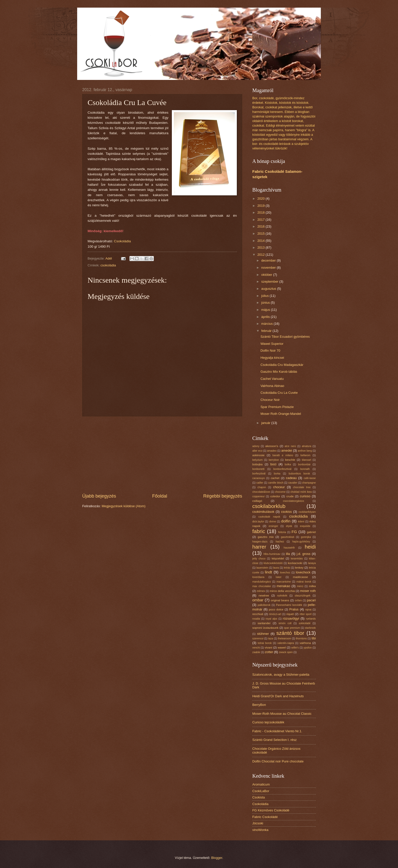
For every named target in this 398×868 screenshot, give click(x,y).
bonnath (305, 469)
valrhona (305, 643)
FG (294, 532)
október (267, 275)
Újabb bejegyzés (99, 496)
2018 (261, 212)
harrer (259, 547)
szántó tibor (290, 633)
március (267, 324)
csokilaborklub (269, 506)
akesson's (272, 446)
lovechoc (285, 573)
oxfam (298, 600)
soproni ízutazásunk (265, 628)
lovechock (303, 572)
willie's (295, 648)
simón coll (285, 623)
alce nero (290, 446)
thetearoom (285, 639)
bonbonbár (304, 464)
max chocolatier (262, 586)
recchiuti (258, 614)
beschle (290, 460)
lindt (268, 572)
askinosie (258, 455)
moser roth (308, 591)
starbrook (310, 628)
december (269, 260)
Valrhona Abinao (272, 386)
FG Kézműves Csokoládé (271, 810)
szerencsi (258, 639)
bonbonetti (258, 469)
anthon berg (305, 451)
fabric (259, 531)
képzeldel (278, 558)
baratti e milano (283, 455)
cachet (275, 478)
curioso (305, 496)
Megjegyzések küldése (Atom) (124, 506)
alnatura (306, 446)
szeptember (270, 282)
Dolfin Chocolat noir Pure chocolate (278, 761)
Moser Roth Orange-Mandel (281, 414)
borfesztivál (259, 474)
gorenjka (306, 537)
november (269, 268)
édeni (301, 522)
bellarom (306, 455)
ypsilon (308, 648)
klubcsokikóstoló (273, 563)
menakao (283, 586)
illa (288, 554)
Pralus (294, 609)
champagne (309, 483)
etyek (289, 526)
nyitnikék (282, 596)
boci (273, 464)
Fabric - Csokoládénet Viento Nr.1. (277, 731)
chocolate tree (302, 487)
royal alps (271, 619)
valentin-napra (286, 643)
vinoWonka (260, 830)
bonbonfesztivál (283, 469)
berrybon (274, 460)
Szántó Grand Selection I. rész (275, 740)
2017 (261, 220)
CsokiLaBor (261, 791)
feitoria (282, 532)
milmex (261, 591)
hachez (280, 542)
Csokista (259, 797)
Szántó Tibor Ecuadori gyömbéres (285, 337)
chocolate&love (261, 492)
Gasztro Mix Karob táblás (279, 372)
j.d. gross (304, 554)
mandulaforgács (262, 582)
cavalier (293, 483)
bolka (288, 464)
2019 (261, 206)
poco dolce (276, 609)
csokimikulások (263, 512)
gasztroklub (288, 537)
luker (279, 577)
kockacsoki (295, 563)
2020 (261, 199)
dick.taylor (258, 522)
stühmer (263, 634)
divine (272, 522)
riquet (290, 614)
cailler (260, 483)
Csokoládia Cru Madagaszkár (282, 365)
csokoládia (108, 265)
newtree (264, 595)
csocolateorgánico (294, 501)
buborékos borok (299, 474)
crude (290, 496)
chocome (280, 492)
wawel (282, 648)
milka (312, 586)
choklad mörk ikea (301, 492)
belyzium (258, 460)
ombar (258, 600)
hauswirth (289, 548)
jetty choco (259, 559)
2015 (261, 234)
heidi (310, 547)
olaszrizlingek (303, 596)
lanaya (312, 563)
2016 (261, 226)
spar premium (292, 628)
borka (277, 474)
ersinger (273, 526)
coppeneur (259, 496)
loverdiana (258, 577)
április (266, 317)
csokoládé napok (269, 517)
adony (256, 446)
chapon (262, 487)
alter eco (257, 451)
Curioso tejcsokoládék (268, 722)
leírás (287, 568)
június (266, 303)
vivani (269, 648)
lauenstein (262, 568)
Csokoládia (122, 241)
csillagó (257, 501)
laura (276, 568)
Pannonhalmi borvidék (289, 605)
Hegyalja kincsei (272, 358)
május (266, 310)
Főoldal (160, 496)
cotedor (275, 496)
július (265, 296)
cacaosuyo (259, 478)
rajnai (308, 610)
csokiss (286, 512)
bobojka (258, 464)
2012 (261, 255)
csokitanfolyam (307, 512)
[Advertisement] (162, 455)
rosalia (256, 619)
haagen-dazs (260, 542)
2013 (261, 248)
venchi (256, 648)
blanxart (306, 460)
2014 (261, 241)
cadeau (291, 478)
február (267, 331)
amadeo (272, 451)
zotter (269, 652)
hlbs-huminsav (272, 554)
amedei (287, 450)
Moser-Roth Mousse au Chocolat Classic (282, 714)
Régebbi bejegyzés (223, 496)
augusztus (269, 289)
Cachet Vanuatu (272, 379)
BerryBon (259, 705)
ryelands (311, 619)
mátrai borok (304, 582)
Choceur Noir (270, 400)
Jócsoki (258, 823)
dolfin (286, 521)
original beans (280, 600)
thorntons (301, 639)
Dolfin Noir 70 (270, 351)
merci (300, 586)
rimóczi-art (275, 614)
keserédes (297, 559)
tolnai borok (265, 643)
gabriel (311, 532)
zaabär (256, 652)
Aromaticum (261, 784)
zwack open (286, 652)
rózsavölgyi (291, 618)
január (266, 423)
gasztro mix (266, 537)
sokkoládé (305, 623)
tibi (314, 638)
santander (264, 623)
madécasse (300, 577)
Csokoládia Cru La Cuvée (279, 393)
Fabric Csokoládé (265, 817)
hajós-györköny (301, 542)
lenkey (299, 568)
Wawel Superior (272, 344)
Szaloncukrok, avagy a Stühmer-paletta (281, 675)
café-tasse (310, 478)
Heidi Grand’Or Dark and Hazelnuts (278, 696)
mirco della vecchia (282, 591)
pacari (311, 600)
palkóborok (264, 605)
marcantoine (284, 582)
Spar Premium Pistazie (277, 407)
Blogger (217, 858)
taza (270, 639)
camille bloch (276, 483)
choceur (279, 487)
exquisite (305, 526)
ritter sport (305, 614)
